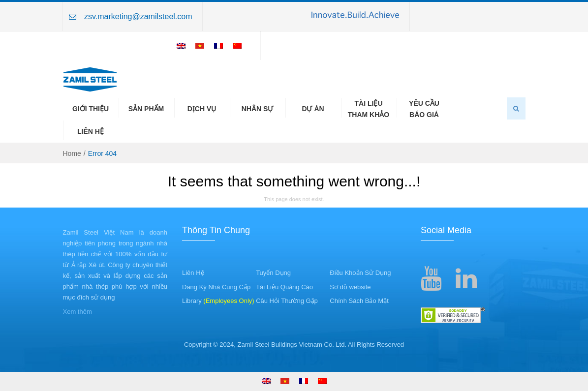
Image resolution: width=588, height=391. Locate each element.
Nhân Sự (258, 109)
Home (72, 153)
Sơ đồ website (350, 287)
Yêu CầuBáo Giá (424, 109)
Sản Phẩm (146, 109)
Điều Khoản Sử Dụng (360, 273)
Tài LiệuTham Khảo (369, 109)
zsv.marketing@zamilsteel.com (138, 16)
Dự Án (313, 109)
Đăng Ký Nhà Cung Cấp (216, 287)
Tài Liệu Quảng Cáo (284, 287)
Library (218, 301)
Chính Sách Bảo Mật (359, 301)
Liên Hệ (91, 131)
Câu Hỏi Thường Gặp (287, 301)
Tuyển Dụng (273, 273)
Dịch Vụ (202, 109)
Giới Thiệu (91, 109)
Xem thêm (77, 312)
